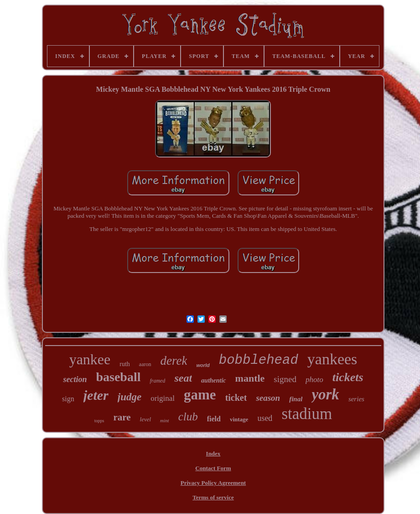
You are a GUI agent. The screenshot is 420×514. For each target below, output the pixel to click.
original (163, 398)
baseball (118, 377)
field (214, 419)
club (188, 417)
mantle (250, 378)
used (265, 418)
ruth (125, 364)
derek (174, 361)
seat (183, 378)
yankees (332, 359)
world (203, 365)
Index (213, 454)
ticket (236, 398)
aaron (145, 364)
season (268, 398)
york (325, 394)
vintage (239, 419)
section (75, 379)
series (356, 399)
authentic (213, 380)
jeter (96, 395)
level (146, 419)
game (200, 395)
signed (285, 379)
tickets (348, 377)
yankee (90, 359)
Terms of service (213, 497)
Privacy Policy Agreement (213, 483)
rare (122, 417)
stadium (307, 414)
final (296, 399)
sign (68, 399)
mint (165, 420)
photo (314, 380)
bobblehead (259, 360)
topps (99, 421)
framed (157, 381)
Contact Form (213, 468)
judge (130, 397)
